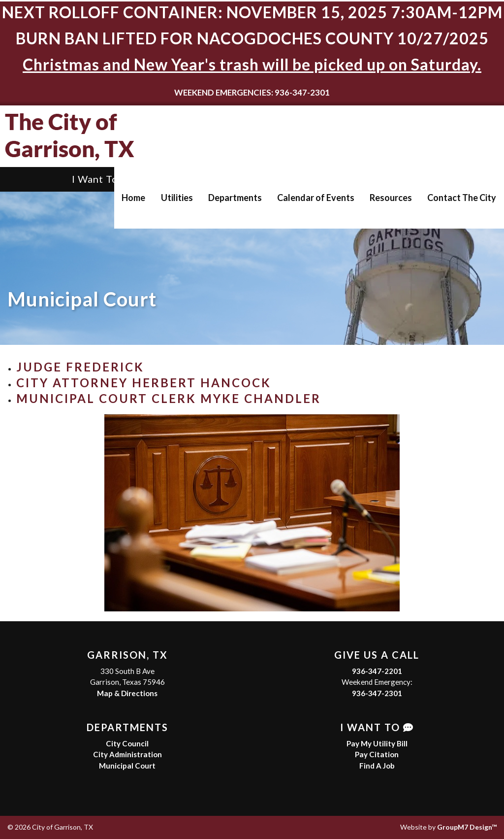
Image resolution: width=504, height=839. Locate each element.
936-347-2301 (377, 693)
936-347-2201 (377, 671)
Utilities (177, 198)
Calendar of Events (316, 198)
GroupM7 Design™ (467, 827)
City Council (127, 743)
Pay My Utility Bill (377, 743)
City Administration (127, 754)
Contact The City (462, 198)
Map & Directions (127, 693)
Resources (391, 198)
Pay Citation (377, 754)
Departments (235, 198)
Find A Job (377, 766)
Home (133, 198)
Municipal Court (127, 766)
